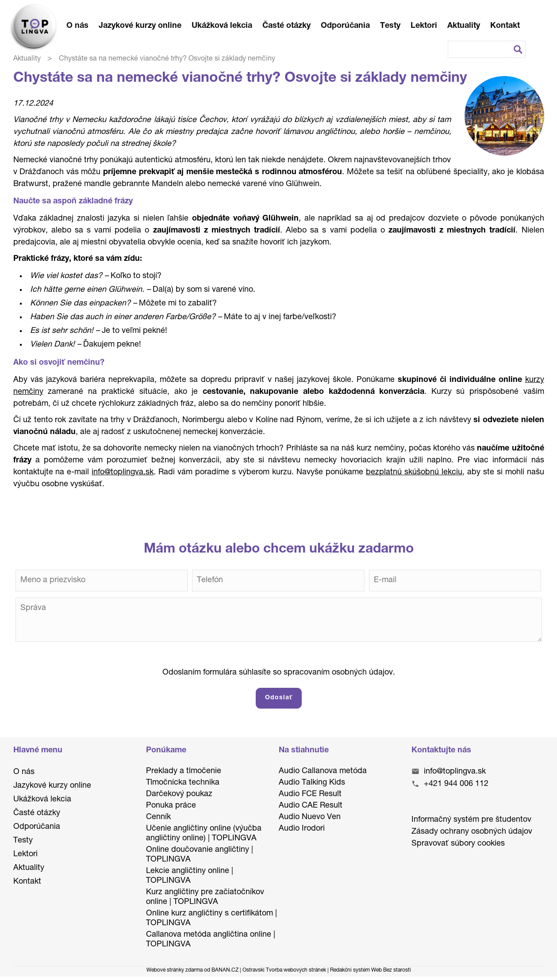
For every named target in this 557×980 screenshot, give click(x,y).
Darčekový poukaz (179, 794)
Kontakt (505, 26)
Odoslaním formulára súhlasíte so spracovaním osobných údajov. (279, 673)
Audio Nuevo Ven (310, 817)
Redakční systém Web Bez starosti (371, 970)
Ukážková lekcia (222, 26)
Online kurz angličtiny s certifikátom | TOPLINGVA (211, 919)
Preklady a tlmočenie (184, 771)
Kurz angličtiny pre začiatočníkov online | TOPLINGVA (205, 897)
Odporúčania (345, 26)
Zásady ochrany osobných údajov (472, 832)
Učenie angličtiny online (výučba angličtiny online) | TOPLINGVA (204, 834)
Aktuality (464, 26)
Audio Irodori (302, 829)
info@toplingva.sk (455, 772)
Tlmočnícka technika (183, 783)
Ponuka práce (171, 806)
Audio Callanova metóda (323, 771)
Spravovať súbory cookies (458, 844)
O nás (77, 26)
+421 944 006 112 (456, 784)
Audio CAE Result (311, 806)
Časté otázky (286, 26)
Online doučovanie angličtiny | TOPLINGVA (200, 855)
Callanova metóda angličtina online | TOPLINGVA (211, 940)
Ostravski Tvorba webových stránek (284, 970)
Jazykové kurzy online (140, 26)
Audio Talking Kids (312, 783)
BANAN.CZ (225, 970)
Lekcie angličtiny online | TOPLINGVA (190, 876)
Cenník (158, 817)
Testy (390, 26)
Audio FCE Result (310, 794)
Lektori (424, 26)
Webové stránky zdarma (175, 970)
